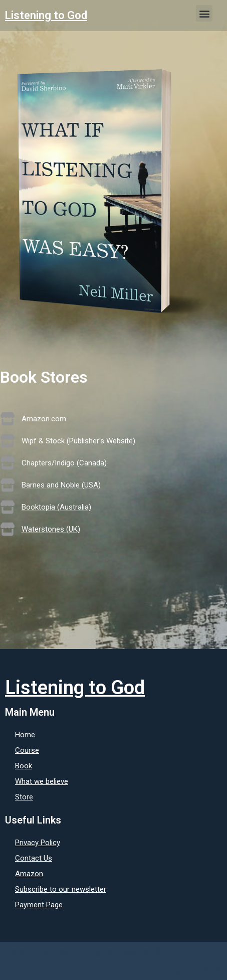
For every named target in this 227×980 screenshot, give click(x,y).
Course (27, 750)
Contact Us (34, 858)
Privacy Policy (38, 843)
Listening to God (46, 15)
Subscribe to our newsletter (61, 889)
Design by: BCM (191, 970)
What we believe (42, 781)
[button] (204, 13)
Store (24, 797)
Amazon (29, 874)
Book (24, 766)
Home (25, 735)
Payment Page (39, 905)
